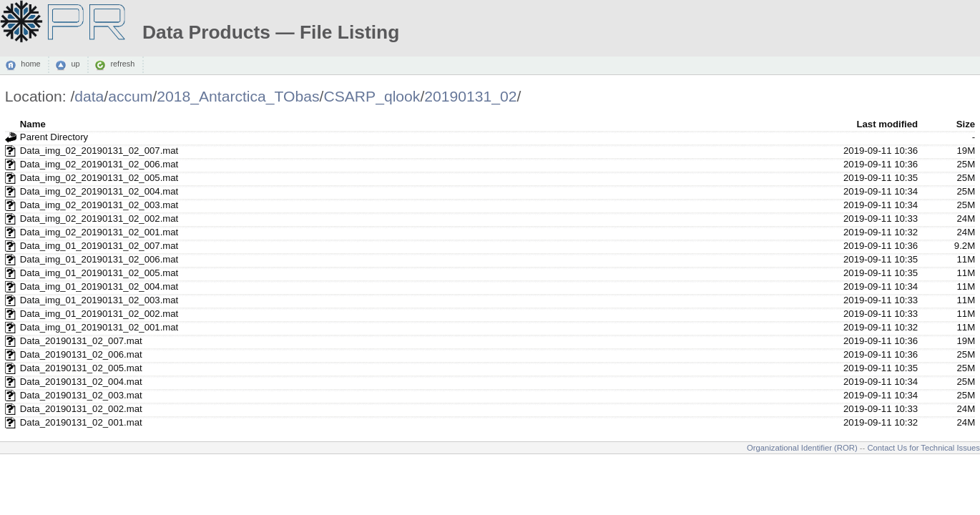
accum (130, 96)
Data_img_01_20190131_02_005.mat (99, 273)
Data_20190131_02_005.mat (81, 368)
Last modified (887, 124)
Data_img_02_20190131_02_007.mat (99, 151)
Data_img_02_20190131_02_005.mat (99, 178)
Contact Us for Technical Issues (923, 448)
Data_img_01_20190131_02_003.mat (99, 300)
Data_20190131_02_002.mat (81, 409)
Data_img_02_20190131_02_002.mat (99, 219)
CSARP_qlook (372, 96)
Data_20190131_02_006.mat (81, 354)
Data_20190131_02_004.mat (81, 382)
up (75, 64)
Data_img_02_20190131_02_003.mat (99, 205)
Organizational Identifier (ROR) (802, 448)
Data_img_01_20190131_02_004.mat (99, 286)
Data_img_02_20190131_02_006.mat (99, 164)
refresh (122, 64)
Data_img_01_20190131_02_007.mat (99, 246)
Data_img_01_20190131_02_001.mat (99, 327)
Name (33, 124)
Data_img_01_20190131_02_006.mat (99, 259)
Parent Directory (54, 137)
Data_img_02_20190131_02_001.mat (99, 232)
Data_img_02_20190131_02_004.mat (99, 191)
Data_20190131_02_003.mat (81, 395)
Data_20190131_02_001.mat (81, 422)
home (30, 64)
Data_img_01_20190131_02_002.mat (99, 314)
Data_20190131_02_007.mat (81, 341)
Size (966, 124)
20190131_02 (470, 96)
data (89, 96)
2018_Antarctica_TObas (238, 96)
